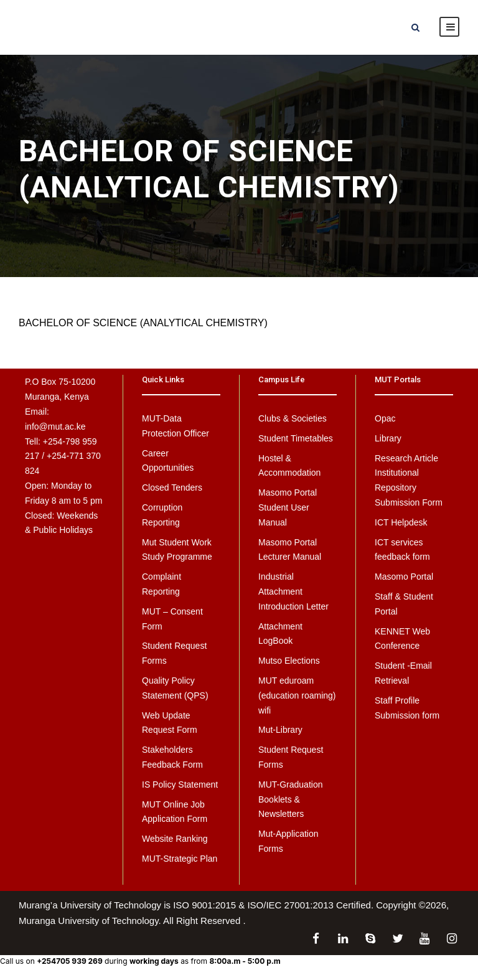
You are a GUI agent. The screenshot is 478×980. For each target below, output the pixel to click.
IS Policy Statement (180, 784)
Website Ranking (175, 839)
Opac (385, 418)
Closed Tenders (172, 488)
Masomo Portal (404, 577)
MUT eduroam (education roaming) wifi (297, 695)
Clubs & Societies (293, 418)
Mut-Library (280, 730)
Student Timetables (296, 438)
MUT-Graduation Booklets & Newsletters (290, 799)
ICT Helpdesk (401, 522)
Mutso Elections (289, 661)
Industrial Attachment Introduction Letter (293, 591)
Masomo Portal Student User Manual (288, 507)
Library (388, 438)
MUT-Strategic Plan (180, 859)
